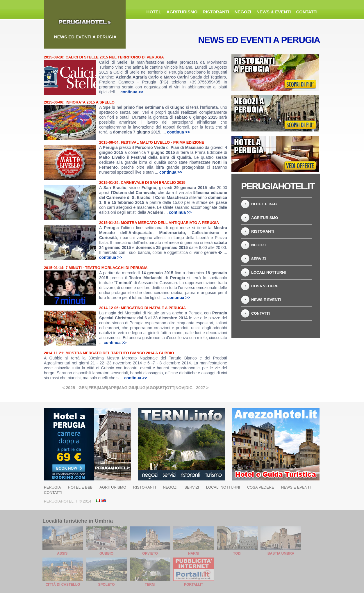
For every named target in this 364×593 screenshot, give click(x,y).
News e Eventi (266, 300)
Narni (194, 553)
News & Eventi (274, 12)
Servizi (258, 259)
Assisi (63, 553)
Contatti (307, 12)
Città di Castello (63, 585)
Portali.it (194, 585)
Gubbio (106, 553)
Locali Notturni (268, 272)
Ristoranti (216, 12)
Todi (237, 553)
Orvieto (150, 553)
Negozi (243, 12)
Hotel (154, 12)
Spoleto (106, 585)
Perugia (52, 487)
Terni (150, 585)
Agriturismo (182, 12)
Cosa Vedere (265, 286)
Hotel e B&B (264, 204)
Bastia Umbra (281, 553)
